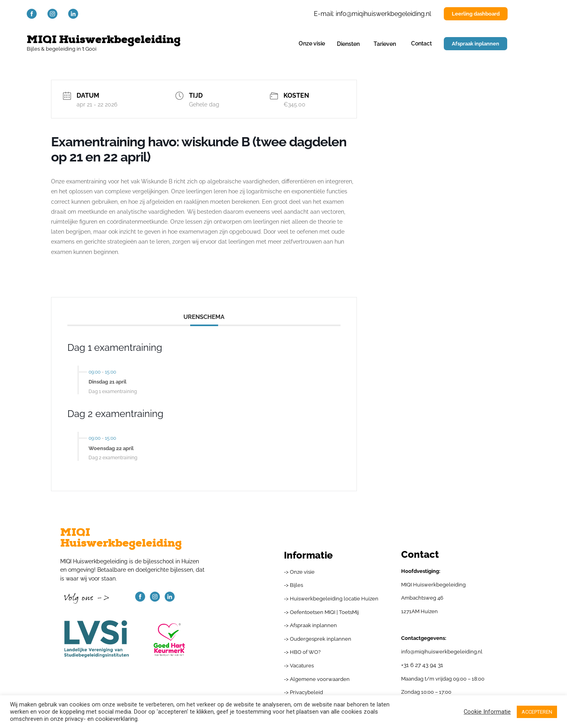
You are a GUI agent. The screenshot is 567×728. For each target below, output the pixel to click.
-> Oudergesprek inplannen (318, 639)
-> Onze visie (299, 572)
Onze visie (312, 43)
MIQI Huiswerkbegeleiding (104, 40)
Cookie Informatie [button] (487, 712)
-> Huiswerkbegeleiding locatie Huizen (331, 599)
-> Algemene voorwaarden (317, 679)
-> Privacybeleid (303, 692)
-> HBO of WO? (302, 652)
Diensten (348, 44)
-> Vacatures (299, 666)
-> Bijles (293, 585)
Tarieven (385, 44)
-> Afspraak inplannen (310, 625)
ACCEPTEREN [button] (537, 712)
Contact (421, 43)
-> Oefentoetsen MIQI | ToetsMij (321, 612)
